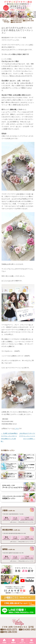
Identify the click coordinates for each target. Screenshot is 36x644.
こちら (17, 428)
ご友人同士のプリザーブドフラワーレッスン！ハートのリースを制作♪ (27, 436)
